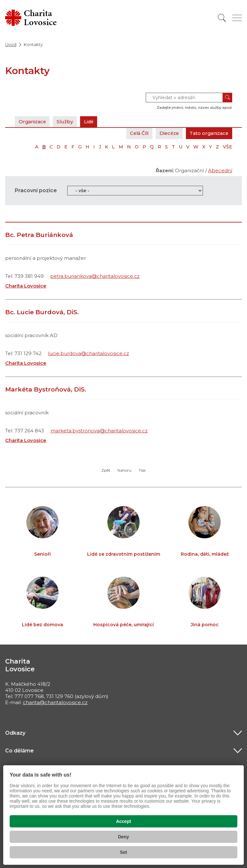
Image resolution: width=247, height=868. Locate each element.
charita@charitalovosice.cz (55, 702)
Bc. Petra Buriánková (39, 235)
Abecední (220, 170)
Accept (124, 821)
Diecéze (166, 133)
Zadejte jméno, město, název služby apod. (194, 108)
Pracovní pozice (36, 190)
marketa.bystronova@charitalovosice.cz (99, 431)
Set (123, 852)
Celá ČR (135, 133)
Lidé (91, 122)
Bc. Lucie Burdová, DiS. (42, 312)
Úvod (11, 44)
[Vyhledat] (222, 18)
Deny (123, 837)
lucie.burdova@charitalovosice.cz (88, 353)
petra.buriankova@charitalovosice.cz (95, 276)
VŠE (228, 147)
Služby (67, 122)
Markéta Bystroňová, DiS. (46, 389)
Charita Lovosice (26, 286)
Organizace (33, 122)
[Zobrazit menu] (237, 18)
